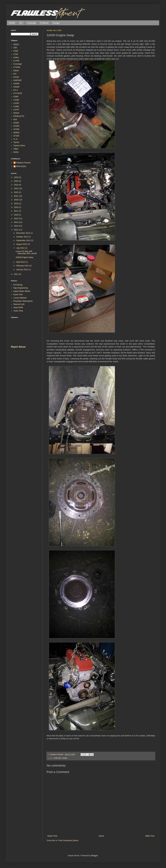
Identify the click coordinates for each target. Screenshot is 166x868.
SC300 (16, 126)
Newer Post (52, 836)
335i (15, 48)
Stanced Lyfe (19, 304)
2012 (16, 230)
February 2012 (23, 266)
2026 (16, 177)
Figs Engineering (21, 288)
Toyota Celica (19, 146)
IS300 (16, 97)
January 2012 (22, 269)
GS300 (16, 84)
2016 (16, 215)
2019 (16, 204)
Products (44, 23)
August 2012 (22, 244)
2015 (16, 218)
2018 (16, 207)
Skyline (17, 132)
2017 (16, 211)
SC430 (16, 129)
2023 (16, 188)
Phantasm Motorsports (23, 301)
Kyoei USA (18, 294)
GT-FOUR (18, 93)
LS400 (16, 100)
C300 (16, 51)
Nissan (16, 113)
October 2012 (22, 237)
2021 (16, 196)
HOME (12, 23)
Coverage (31, 23)
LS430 (16, 103)
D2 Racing (18, 285)
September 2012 (24, 240)
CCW (16, 54)
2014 (16, 222)
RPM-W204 (21, 166)
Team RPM (18, 307)
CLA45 (16, 61)
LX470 (16, 110)
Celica (16, 57)
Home (101, 836)
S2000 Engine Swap (24, 257)
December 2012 (23, 233)
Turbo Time (18, 311)
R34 (15, 119)
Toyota (16, 142)
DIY (21, 23)
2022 (16, 192)
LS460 (16, 106)
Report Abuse (18, 347)
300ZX (16, 44)
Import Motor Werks (22, 291)
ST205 (16, 136)
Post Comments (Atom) (68, 840)
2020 (16, 200)
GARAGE (57, 758)
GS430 (16, 87)
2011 (16, 274)
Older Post (150, 836)
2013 (16, 226)
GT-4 (16, 90)
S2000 (65, 758)
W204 (16, 152)
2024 (16, 185)
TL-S (16, 139)
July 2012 (21, 248)
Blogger (94, 856)
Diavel (16, 70)
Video (16, 149)
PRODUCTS (19, 116)
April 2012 (21, 262)
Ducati (16, 77)
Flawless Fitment (23, 163)
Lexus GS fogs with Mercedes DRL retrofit (26, 252)
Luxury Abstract (20, 298)
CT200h (17, 67)
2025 (16, 181)
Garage (56, 23)
